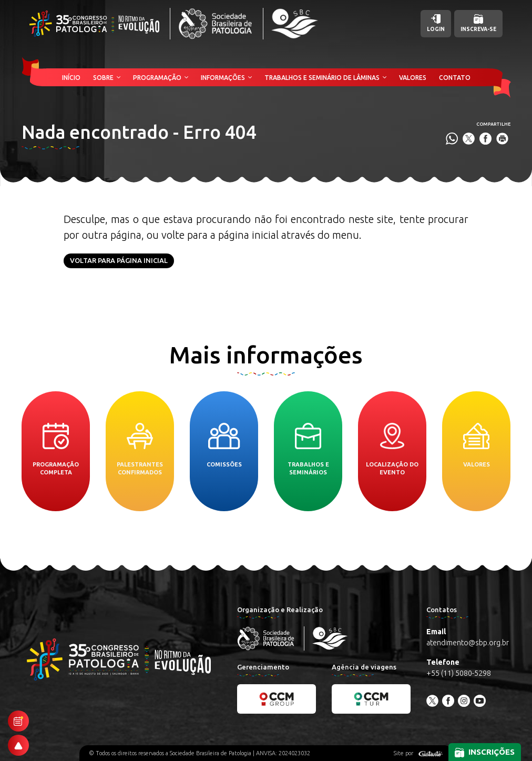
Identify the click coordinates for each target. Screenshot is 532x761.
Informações (223, 78)
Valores (413, 78)
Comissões (224, 445)
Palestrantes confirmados (140, 449)
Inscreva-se (478, 23)
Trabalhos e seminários (308, 449)
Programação (157, 78)
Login (436, 23)
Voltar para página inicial (119, 260)
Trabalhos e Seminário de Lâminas (322, 78)
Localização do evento (392, 449)
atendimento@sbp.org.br (468, 643)
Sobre (103, 78)
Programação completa (56, 449)
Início (71, 78)
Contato (455, 78)
